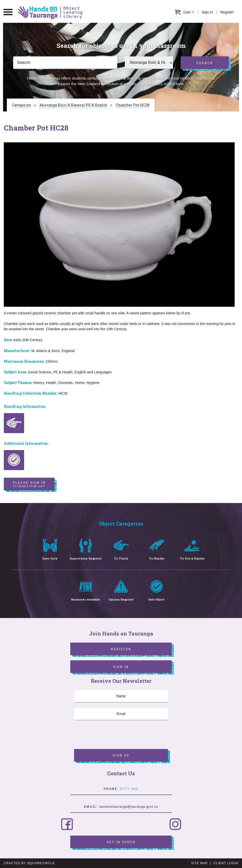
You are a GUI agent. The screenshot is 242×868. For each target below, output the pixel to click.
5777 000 (129, 789)
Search (205, 63)
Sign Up (121, 755)
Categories (21, 105)
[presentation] (113, 735)
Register (227, 12)
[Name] (121, 696)
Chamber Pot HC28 (133, 105)
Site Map (200, 863)
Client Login (226, 863)
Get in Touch (121, 842)
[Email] (121, 714)
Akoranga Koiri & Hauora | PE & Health (73, 105)
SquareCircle (41, 863)
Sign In (207, 12)
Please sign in (29, 484)
